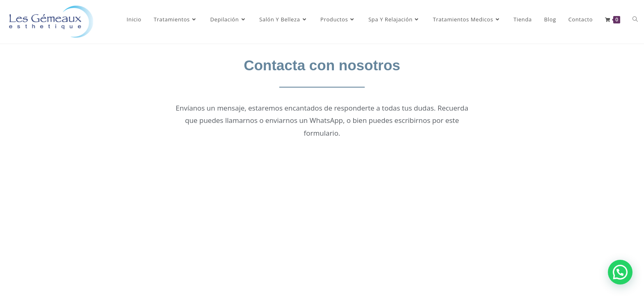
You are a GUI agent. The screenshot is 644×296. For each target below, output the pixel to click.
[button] (620, 272)
